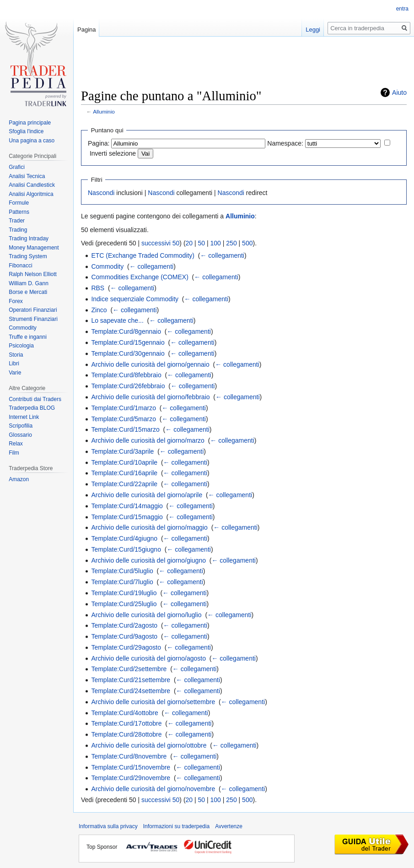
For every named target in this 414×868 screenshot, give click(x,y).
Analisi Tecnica (27, 176)
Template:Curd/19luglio (124, 593)
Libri (14, 363)
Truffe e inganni (28, 337)
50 (202, 243)
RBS (98, 288)
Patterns (19, 212)
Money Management (34, 248)
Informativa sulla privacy (108, 826)
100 (216, 243)
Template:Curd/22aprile (124, 484)
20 (189, 243)
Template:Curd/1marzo (124, 408)
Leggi (313, 30)
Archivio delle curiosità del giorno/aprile (147, 495)
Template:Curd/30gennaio (128, 353)
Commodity (107, 266)
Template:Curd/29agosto (126, 647)
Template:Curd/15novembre (131, 767)
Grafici (17, 167)
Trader (17, 221)
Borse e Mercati (28, 292)
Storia (16, 355)
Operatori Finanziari (33, 310)
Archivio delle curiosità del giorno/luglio (146, 615)
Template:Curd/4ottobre (124, 713)
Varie (15, 373)
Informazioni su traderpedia (176, 826)
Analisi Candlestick (32, 185)
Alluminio (104, 111)
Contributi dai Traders (35, 399)
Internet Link (24, 417)
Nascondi (101, 193)
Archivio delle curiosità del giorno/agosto (148, 658)
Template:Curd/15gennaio (128, 342)
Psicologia (21, 346)
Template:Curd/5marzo (124, 419)
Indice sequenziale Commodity (135, 299)
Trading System (28, 256)
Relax (16, 444)
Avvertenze (229, 826)
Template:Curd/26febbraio (128, 386)
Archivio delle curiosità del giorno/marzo (148, 440)
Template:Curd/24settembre (131, 691)
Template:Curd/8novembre (129, 756)
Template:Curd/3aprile (122, 451)
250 (231, 243)
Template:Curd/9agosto (124, 636)
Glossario (20, 435)
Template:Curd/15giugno (126, 549)
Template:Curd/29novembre (131, 778)
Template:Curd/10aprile (124, 462)
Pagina (86, 30)
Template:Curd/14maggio (127, 506)
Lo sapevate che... (117, 320)
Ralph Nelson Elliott (33, 274)
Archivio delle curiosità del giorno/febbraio (150, 397)
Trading (18, 230)
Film (14, 453)
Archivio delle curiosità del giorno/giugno (148, 560)
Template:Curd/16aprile (124, 473)
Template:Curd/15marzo (125, 429)
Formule (19, 203)
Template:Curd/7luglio (122, 582)
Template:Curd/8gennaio (126, 331)
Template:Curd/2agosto (124, 625)
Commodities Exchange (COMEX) (140, 277)
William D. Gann (29, 283)
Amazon (19, 479)
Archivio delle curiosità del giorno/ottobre (149, 745)
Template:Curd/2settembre (129, 669)
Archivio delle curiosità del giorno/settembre (153, 702)
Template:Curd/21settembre (131, 680)
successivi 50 (160, 243)
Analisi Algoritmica (31, 194)
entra (402, 9)
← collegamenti (222, 255)
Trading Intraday (29, 239)
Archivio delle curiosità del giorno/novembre (153, 789)
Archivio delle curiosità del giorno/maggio (149, 527)
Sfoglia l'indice (26, 131)
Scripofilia (21, 426)
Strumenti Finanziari (33, 319)
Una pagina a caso (32, 141)
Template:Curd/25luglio (124, 604)
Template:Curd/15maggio (127, 517)
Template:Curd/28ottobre (126, 734)
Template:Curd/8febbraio (126, 375)
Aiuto (399, 92)
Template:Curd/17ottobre (126, 723)
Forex (16, 301)
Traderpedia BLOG (32, 408)
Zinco (99, 310)
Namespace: (285, 143)
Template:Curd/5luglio (122, 571)
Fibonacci (20, 266)
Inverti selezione (113, 153)
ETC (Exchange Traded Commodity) (143, 255)
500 (247, 243)
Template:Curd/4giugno (124, 538)
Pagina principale (30, 123)
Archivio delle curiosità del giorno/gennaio (150, 364)
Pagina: (99, 143)
